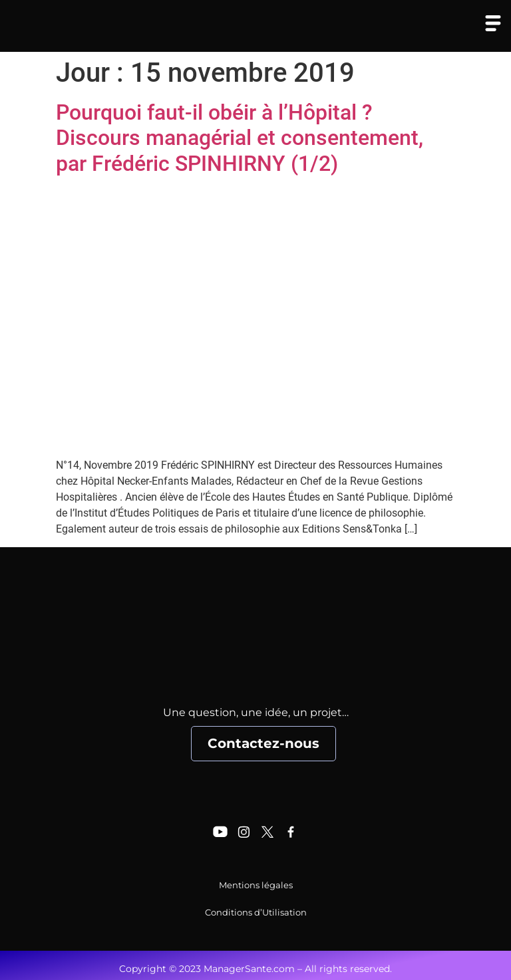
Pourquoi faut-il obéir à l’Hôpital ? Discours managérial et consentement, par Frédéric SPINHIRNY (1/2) (240, 138)
